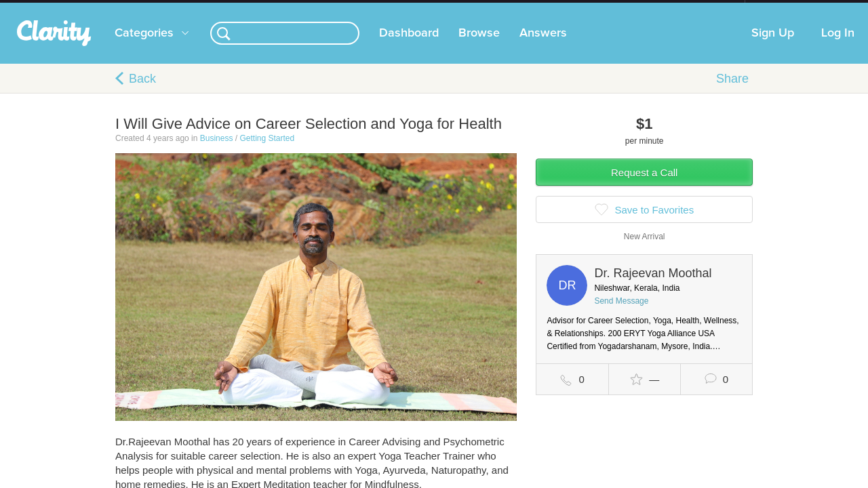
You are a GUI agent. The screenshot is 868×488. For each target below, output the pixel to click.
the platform (94, 8)
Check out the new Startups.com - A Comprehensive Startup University (597, 9)
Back (142, 92)
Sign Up (773, 47)
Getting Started (267, 152)
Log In (838, 47)
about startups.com (793, 9)
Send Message (621, 314)
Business (217, 152)
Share (732, 92)
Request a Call (644, 186)
